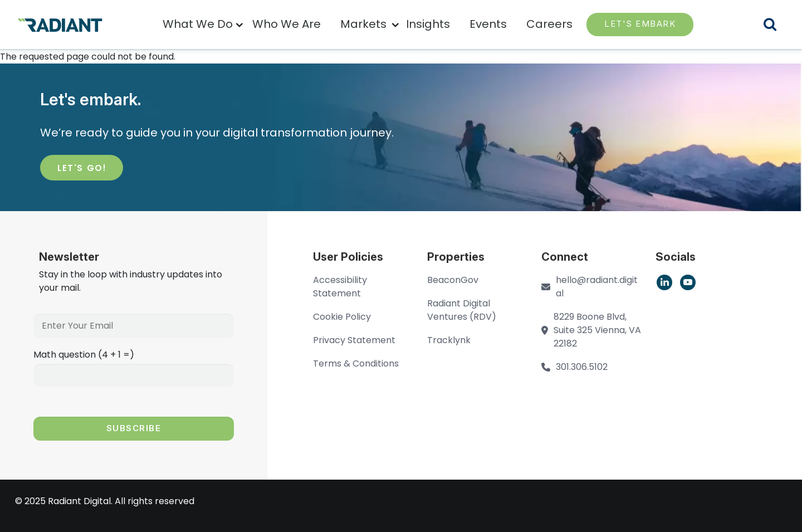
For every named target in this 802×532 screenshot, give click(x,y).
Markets (363, 24)
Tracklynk (449, 340)
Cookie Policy (342, 317)
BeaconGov (453, 280)
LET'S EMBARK (640, 24)
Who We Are (287, 24)
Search (777, 26)
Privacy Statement (354, 340)
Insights (428, 24)
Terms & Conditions (356, 363)
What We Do (198, 24)
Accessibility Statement (340, 287)
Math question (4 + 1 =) (84, 355)
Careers (549, 24)
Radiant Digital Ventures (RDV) (462, 310)
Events (488, 24)
